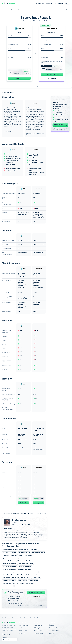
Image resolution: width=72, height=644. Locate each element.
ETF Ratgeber (38, 628)
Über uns (51, 625)
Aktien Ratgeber (38, 625)
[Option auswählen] (68, 3)
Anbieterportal (40, 3)
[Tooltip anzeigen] (29, 241)
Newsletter (22, 634)
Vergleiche (49, 3)
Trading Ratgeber (39, 634)
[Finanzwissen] (9, 3)
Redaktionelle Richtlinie (55, 628)
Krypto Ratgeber (38, 631)
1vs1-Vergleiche (59, 3)
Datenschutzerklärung (55, 631)
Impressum (52, 634)
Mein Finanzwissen (24, 625)
